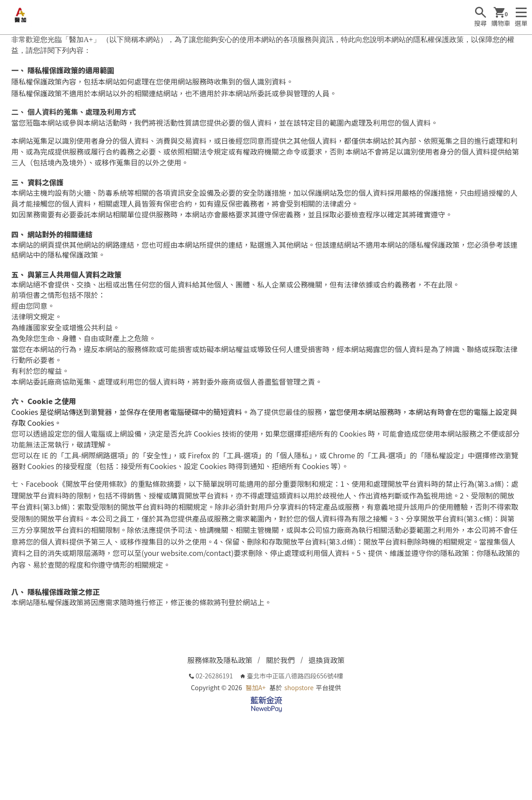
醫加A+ (256, 687)
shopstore (299, 687)
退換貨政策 (327, 660)
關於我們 (280, 660)
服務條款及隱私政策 (220, 660)
